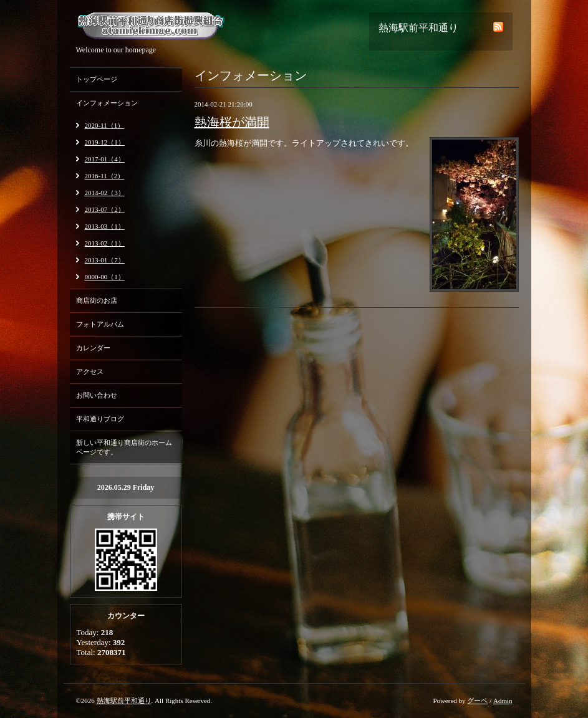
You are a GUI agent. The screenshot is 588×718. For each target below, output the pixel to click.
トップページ (97, 79)
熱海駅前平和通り (124, 701)
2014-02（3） (105, 193)
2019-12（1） (105, 142)
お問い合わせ (97, 395)
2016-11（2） (105, 176)
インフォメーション (107, 103)
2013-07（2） (105, 209)
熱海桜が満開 (232, 122)
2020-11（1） (105, 125)
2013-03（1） (105, 226)
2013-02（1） (105, 243)
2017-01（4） (105, 159)
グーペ (477, 701)
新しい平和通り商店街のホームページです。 (124, 447)
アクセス (90, 371)
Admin (503, 701)
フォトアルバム (100, 324)
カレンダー (93, 348)
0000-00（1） (105, 277)
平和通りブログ (100, 419)
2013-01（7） (105, 260)
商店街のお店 (97, 300)
